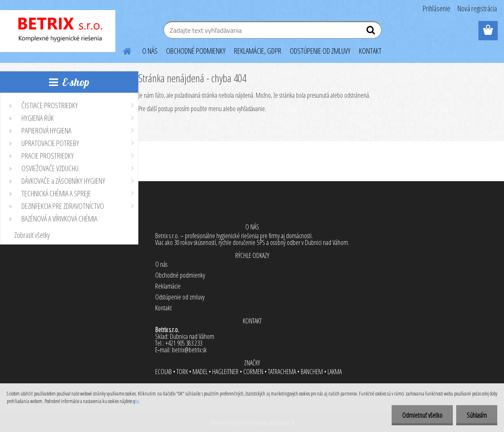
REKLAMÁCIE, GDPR (258, 51)
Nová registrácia (477, 8)
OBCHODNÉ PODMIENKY (196, 51)
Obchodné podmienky (180, 275)
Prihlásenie (436, 8)
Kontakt (164, 308)
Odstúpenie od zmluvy (180, 297)
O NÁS (150, 51)
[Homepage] (122, 50)
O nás (161, 264)
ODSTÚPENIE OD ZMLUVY (320, 51)
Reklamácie (168, 286)
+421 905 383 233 (184, 343)
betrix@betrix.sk (189, 350)
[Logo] (58, 31)
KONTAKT (370, 51)
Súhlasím (477, 415)
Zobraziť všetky (32, 235)
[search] (372, 32)
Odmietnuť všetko (422, 415)
